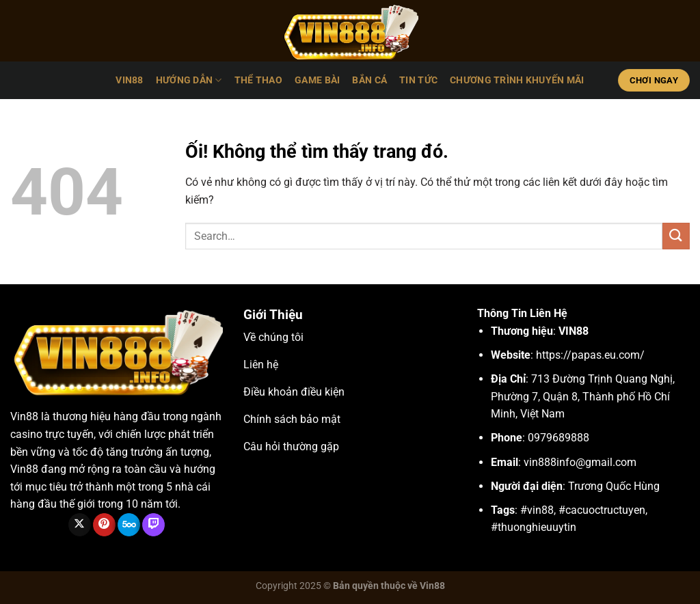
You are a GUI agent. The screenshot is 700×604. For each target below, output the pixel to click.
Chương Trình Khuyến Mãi (517, 80)
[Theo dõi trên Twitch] (153, 525)
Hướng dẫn (189, 80)
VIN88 (129, 80)
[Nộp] (676, 236)
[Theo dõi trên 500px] (129, 525)
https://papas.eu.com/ (590, 355)
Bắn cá (369, 80)
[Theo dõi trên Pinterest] (104, 525)
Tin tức (418, 80)
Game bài (317, 80)
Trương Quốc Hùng (614, 486)
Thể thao (258, 80)
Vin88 (24, 416)
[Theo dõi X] (80, 525)
